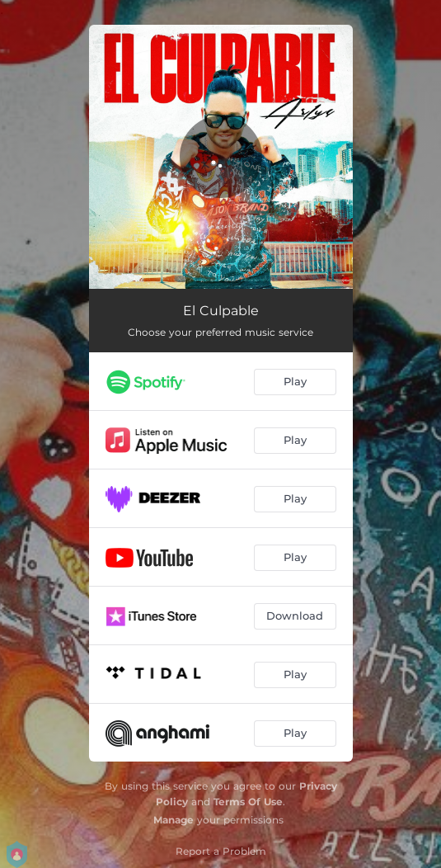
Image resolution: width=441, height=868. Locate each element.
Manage (174, 820)
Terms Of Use (248, 802)
